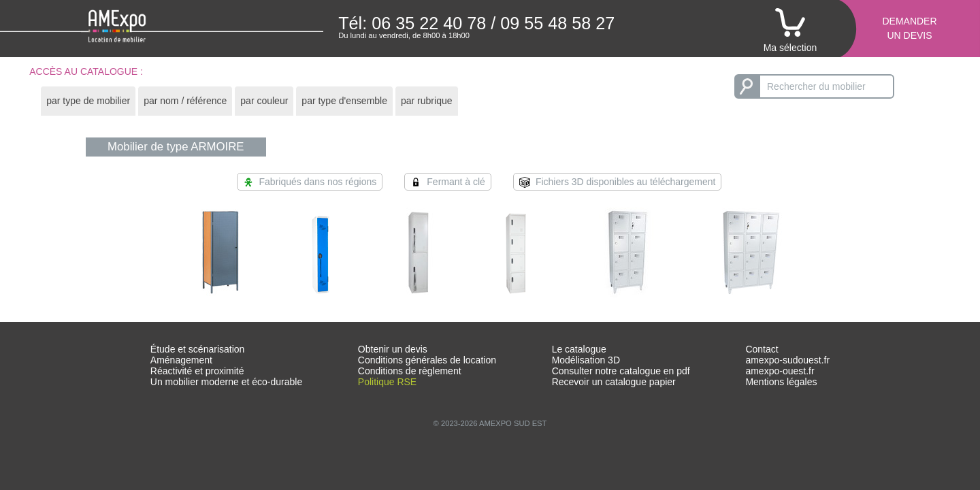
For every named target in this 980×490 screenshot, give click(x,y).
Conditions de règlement (410, 371)
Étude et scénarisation (198, 349)
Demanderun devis (909, 28)
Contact (762, 349)
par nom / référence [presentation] (185, 101)
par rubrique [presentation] (427, 101)
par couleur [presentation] (264, 101)
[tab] (88, 101)
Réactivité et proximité (197, 371)
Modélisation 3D (586, 360)
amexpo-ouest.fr (780, 371)
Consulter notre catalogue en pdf (621, 371)
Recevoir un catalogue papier (614, 382)
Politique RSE (387, 382)
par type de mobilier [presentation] (88, 101)
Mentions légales (781, 382)
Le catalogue (579, 349)
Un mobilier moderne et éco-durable (226, 382)
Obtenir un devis (393, 349)
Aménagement (181, 360)
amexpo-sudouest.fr (787, 360)
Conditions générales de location (427, 360)
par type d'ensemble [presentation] (344, 101)
